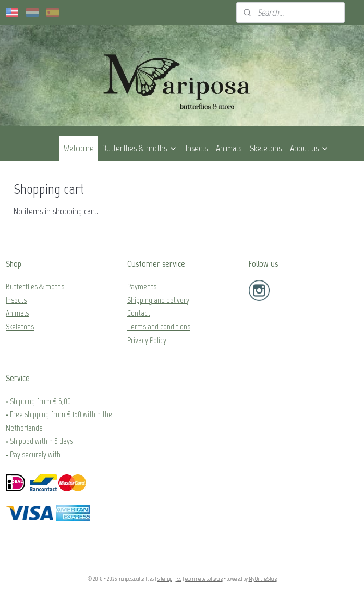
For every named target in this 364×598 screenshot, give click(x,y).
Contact (139, 313)
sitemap (165, 579)
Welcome (79, 148)
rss (179, 579)
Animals (229, 148)
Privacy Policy (147, 340)
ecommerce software (204, 579)
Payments (142, 286)
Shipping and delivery (158, 300)
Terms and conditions (159, 327)
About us (310, 148)
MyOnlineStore (263, 579)
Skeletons (266, 148)
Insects (197, 148)
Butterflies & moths (140, 148)
